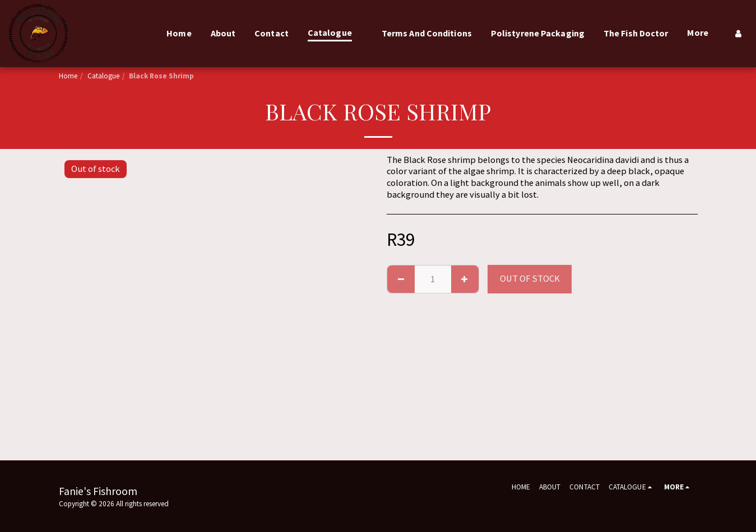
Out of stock (530, 279)
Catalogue (103, 76)
